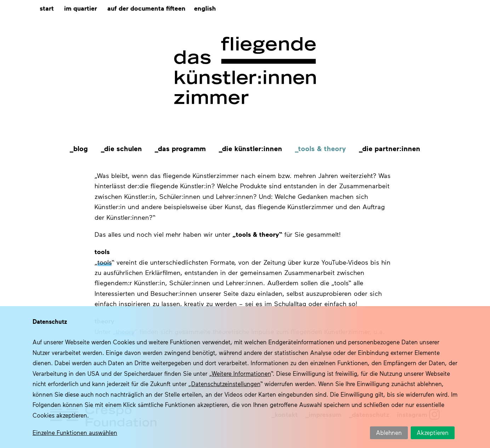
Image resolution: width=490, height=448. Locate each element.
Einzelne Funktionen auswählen (75, 432)
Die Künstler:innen (252, 148)
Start (47, 8)
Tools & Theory (322, 148)
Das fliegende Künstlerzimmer (245, 71)
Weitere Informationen (241, 373)
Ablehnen (389, 432)
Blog (81, 148)
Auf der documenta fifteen (146, 8)
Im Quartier (81, 8)
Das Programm (182, 148)
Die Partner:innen (391, 148)
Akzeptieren (433, 432)
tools (104, 262)
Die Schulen (123, 148)
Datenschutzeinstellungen (226, 384)
